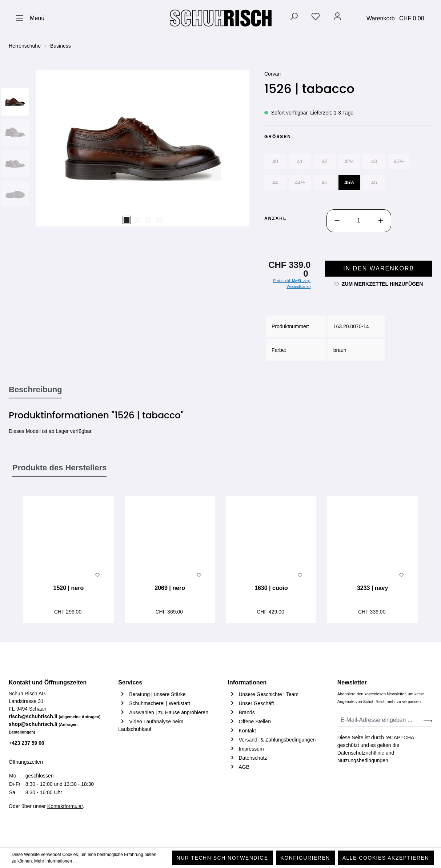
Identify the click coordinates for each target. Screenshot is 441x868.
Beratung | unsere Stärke (157, 694)
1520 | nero (69, 588)
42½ (349, 161)
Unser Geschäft (256, 703)
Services (130, 682)
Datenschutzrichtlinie (361, 753)
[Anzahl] (359, 221)
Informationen (247, 682)
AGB (244, 767)
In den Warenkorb (379, 268)
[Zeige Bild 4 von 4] (159, 220)
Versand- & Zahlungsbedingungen (277, 740)
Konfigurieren (305, 858)
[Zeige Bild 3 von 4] (148, 220)
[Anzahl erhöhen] (381, 221)
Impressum (251, 749)
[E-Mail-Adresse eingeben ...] (381, 720)
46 (374, 182)
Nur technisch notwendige (222, 858)
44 (275, 182)
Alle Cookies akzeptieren (386, 858)
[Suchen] (294, 18)
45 (325, 182)
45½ (349, 182)
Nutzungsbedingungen (363, 760)
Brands (247, 712)
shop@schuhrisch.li (43, 728)
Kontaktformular (65, 806)
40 (275, 161)
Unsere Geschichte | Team (269, 694)
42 (325, 161)
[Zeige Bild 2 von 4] (137, 220)
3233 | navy (372, 588)
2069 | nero (170, 588)
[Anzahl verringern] (337, 221)
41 (300, 161)
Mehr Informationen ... (55, 861)
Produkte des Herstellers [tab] (59, 468)
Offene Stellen (255, 722)
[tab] (35, 390)
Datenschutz (253, 758)
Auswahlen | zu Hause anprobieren (169, 712)
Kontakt (247, 731)
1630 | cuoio (271, 588)
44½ (300, 182)
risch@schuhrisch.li (55, 716)
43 (374, 161)
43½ (399, 161)
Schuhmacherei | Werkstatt (160, 703)
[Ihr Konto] (337, 18)
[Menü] (30, 18)
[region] (129, 148)
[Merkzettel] (316, 18)
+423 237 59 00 (27, 743)
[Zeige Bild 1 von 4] (127, 220)
